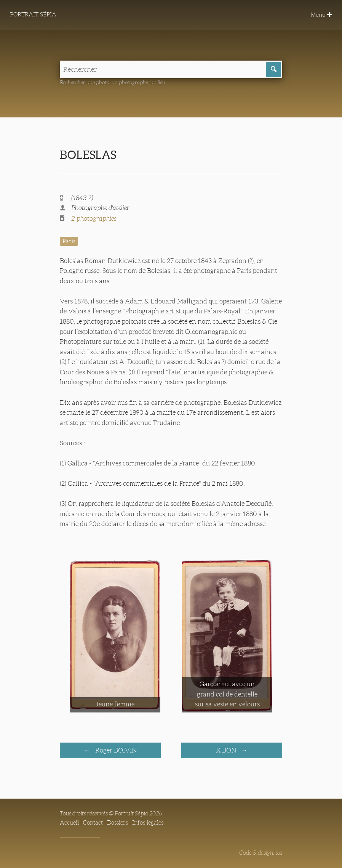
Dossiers (117, 823)
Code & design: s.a (261, 852)
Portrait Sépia (34, 15)
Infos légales (148, 823)
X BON (227, 750)
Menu (321, 15)
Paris (69, 241)
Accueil (69, 823)
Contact (93, 823)
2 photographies (94, 219)
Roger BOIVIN (115, 750)
